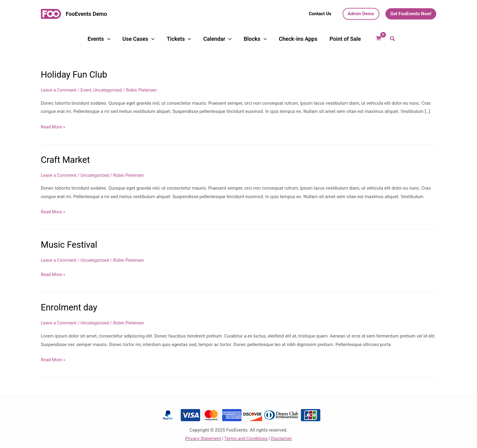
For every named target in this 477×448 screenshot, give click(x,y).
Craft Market (66, 159)
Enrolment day (70, 307)
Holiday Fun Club (75, 74)
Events (119, 39)
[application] (128, 39)
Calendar (215, 39)
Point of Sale (320, 39)
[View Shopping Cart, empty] (352, 39)
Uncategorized (110, 90)
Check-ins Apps (281, 39)
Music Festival (70, 244)
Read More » (53, 127)
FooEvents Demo (86, 14)
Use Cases (151, 39)
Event (87, 90)
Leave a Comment (59, 90)
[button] (320, 14)
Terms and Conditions (246, 437)
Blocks (245, 39)
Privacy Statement (202, 437)
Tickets (184, 39)
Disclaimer (282, 437)
